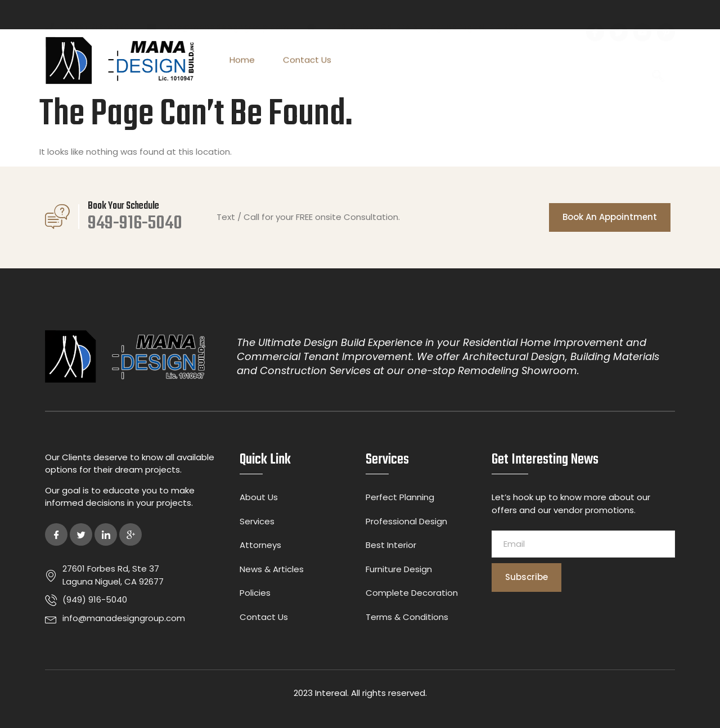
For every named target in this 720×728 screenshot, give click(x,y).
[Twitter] (81, 534)
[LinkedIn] (106, 534)
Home (242, 61)
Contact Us (307, 61)
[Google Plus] (130, 534)
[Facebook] (56, 534)
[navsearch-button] (658, 61)
